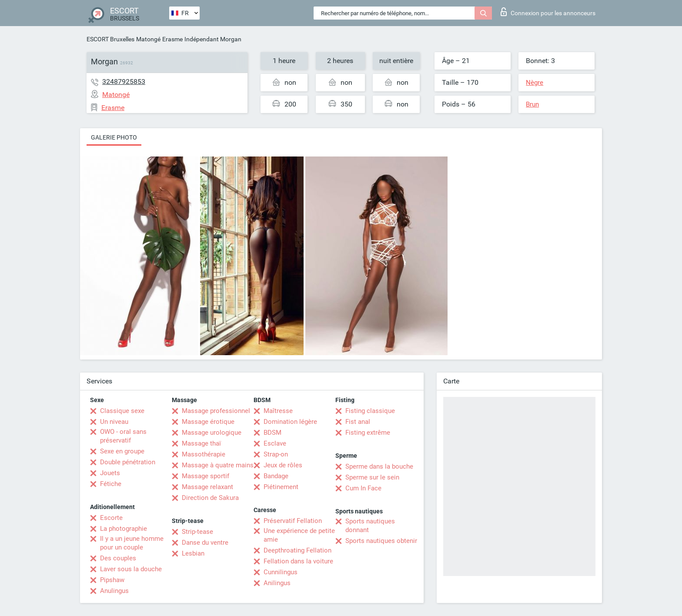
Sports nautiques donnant (370, 526)
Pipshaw (112, 580)
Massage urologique (212, 433)
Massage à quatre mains (218, 465)
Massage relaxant (207, 487)
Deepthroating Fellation (298, 550)
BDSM (272, 433)
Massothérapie (204, 454)
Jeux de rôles (283, 465)
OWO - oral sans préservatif (123, 436)
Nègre (535, 83)
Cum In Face (363, 488)
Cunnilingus (281, 572)
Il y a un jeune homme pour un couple (132, 543)
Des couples (118, 558)
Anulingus (114, 591)
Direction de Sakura (210, 498)
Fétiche (111, 484)
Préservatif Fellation (293, 521)
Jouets (110, 473)
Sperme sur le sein (372, 477)
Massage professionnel (216, 411)
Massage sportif (206, 476)
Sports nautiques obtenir (381, 541)
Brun (532, 104)
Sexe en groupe (122, 451)
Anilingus (277, 583)
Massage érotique (208, 422)
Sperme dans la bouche (379, 466)
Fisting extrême (368, 433)
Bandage (276, 476)
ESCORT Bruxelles (110, 39)
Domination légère (290, 422)
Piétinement (281, 487)
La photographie (124, 529)
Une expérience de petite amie (299, 535)
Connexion (548, 12)
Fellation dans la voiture (298, 561)
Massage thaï (201, 443)
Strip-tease (197, 532)
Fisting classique (370, 411)
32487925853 (124, 82)
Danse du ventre (205, 543)
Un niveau (114, 422)
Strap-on (276, 454)
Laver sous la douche (131, 569)
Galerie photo (114, 137)
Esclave (275, 443)
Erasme (172, 39)
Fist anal (358, 422)
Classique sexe (122, 411)
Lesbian (193, 553)
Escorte (111, 518)
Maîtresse (278, 411)
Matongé (148, 39)
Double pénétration (128, 462)
